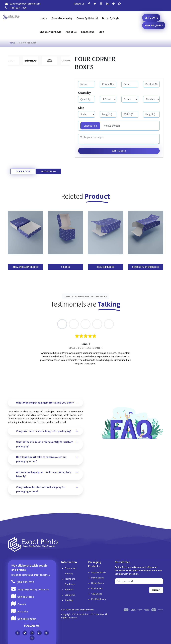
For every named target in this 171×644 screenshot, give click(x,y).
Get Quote (151, 18)
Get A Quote (119, 151)
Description (23, 171)
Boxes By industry (62, 18)
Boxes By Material (87, 18)
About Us (71, 32)
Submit (156, 590)
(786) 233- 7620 (16, 8)
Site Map (69, 600)
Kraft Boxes (97, 588)
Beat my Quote (154, 25)
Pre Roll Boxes (99, 599)
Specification (49, 171)
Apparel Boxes (99, 572)
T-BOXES (65, 267)
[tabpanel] (85, 350)
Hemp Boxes (98, 583)
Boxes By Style (111, 18)
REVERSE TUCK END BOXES (146, 267)
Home (43, 18)
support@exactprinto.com (23, 4)
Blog (101, 32)
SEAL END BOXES (106, 267)
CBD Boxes (97, 594)
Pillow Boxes (98, 578)
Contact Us (88, 32)
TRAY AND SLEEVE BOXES (25, 267)
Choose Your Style (51, 32)
